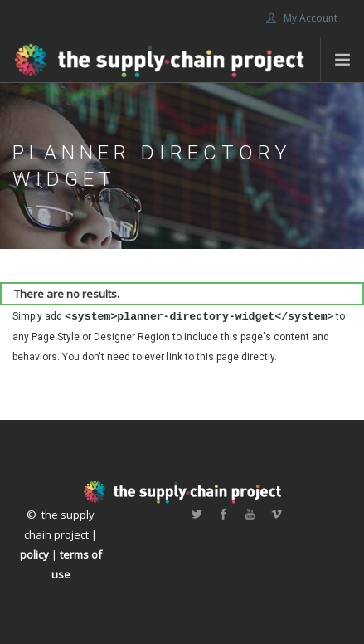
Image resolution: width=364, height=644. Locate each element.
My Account (302, 18)
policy (34, 554)
